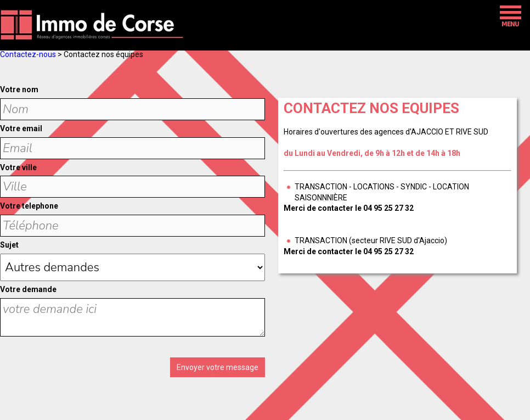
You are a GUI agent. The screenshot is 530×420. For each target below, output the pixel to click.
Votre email (21, 128)
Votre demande (28, 289)
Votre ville (18, 167)
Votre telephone (29, 206)
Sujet (9, 245)
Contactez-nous (28, 54)
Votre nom (19, 89)
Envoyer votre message (218, 367)
